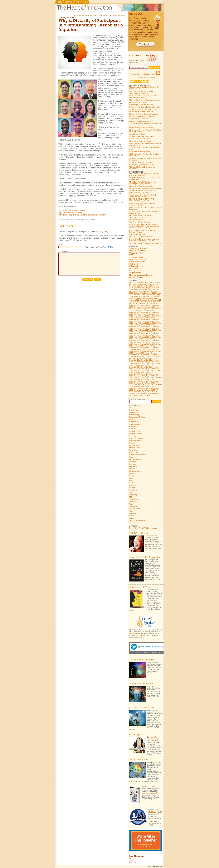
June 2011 (137, 371)
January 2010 (150, 379)
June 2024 (141, 282)
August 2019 (151, 314)
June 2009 (137, 385)
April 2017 (153, 330)
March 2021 (133, 304)
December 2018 (135, 319)
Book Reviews (134, 412)
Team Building (134, 499)
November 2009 (147, 381)
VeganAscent (135, 273)
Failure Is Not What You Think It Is (141, 112)
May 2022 (153, 295)
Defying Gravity (136, 277)
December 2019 (135, 312)
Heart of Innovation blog (152, 738)
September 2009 (139, 383)
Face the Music (135, 445)
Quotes (132, 483)
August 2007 (138, 395)
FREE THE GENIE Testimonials (140, 215)
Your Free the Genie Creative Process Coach (145, 243)
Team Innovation (138, 760)
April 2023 (145, 289)
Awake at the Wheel (149, 793)
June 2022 (145, 295)
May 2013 (150, 356)
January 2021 (154, 304)
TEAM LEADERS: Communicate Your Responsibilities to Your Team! (142, 192)
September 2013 (139, 356)
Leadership (133, 466)
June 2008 (137, 392)
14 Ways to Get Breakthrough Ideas (142, 136)
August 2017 (151, 328)
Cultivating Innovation (142, 708)
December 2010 (135, 374)
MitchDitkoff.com (139, 534)
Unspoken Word (136, 253)
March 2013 (133, 358)
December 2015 (135, 341)
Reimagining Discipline (137, 234)
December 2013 (135, 355)
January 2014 (150, 353)
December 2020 (135, 305)
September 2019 (139, 314)
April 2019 (153, 316)
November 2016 (147, 334)
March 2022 (138, 296)
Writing (132, 518)
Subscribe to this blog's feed (146, 74)
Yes (104, 247)
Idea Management (136, 459)
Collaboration (134, 422)
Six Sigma (133, 488)
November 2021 (151, 298)
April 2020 (153, 309)
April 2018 (153, 323)
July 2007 (147, 395)
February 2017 (139, 332)
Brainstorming (134, 415)
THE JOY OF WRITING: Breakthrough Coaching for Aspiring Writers (143, 183)
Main (100, 16)
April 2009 (153, 385)
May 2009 (145, 385)
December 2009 (135, 381)
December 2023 (135, 286)
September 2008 (139, 390)
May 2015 (145, 344)
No (111, 247)
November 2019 (147, 312)
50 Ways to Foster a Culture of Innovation (144, 114)
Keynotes (133, 464)
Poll (131, 478)
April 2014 (153, 351)
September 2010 (139, 376)
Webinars (133, 513)
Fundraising (133, 450)
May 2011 (145, 371)
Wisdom (132, 516)
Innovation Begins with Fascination (141, 128)
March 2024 (133, 284)
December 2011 (135, 367)
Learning (132, 469)
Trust (131, 504)
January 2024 (154, 284)
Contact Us (82, 2)
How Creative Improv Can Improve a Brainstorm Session (142, 231)
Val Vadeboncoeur (136, 509)
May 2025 (133, 282)
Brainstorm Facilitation (141, 684)
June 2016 (137, 337)
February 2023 (134, 291)
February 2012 (139, 365)
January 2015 (150, 346)
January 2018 (150, 325)
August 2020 (151, 307)
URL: (61, 244)
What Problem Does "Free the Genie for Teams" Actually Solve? (143, 196)
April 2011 (153, 371)
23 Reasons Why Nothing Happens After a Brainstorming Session (144, 97)
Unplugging (133, 506)
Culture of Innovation (137, 438)
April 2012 (153, 364)
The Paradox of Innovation (139, 93)
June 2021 (141, 302)
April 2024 (156, 282)
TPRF (131, 497)
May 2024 (149, 282)
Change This (135, 271)
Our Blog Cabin (138, 735)
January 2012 (150, 365)
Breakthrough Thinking (137, 417)
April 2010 (153, 378)
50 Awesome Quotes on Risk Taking (142, 165)
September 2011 (139, 369)
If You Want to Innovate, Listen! (140, 152)
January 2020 (150, 311)
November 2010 (147, 374)
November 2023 (147, 286)
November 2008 (147, 388)
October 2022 (138, 293)
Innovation (133, 462)
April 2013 (157, 356)
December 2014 (135, 348)
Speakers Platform (137, 262)
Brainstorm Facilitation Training (72, 210)
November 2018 (147, 319)
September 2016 (139, 335)
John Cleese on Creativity (138, 134)
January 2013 (154, 358)
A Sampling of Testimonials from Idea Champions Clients (142, 204)
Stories (132, 492)
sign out (104, 231)
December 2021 (139, 298)
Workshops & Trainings (142, 660)
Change (132, 419)
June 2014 (137, 351)
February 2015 (139, 346)
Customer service (135, 441)
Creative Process (135, 431)
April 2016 (153, 337)
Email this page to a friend (146, 78)
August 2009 (151, 383)
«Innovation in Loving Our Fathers (86, 16)
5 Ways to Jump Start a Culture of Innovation (145, 107)
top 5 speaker (134, 633)
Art (130, 408)
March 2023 (154, 289)
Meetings (133, 473)
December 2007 (145, 394)
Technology (133, 502)
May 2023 (137, 289)
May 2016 (145, 337)
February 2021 (144, 304)
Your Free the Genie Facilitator (140, 222)
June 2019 (137, 316)
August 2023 (151, 288)
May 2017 (145, 330)
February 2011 (139, 372)
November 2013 (147, 355)
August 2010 (151, 376)
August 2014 (151, 349)
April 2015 (153, 344)
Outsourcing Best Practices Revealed (142, 116)
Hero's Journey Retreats (138, 455)
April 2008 (153, 392)
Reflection (133, 485)
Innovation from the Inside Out (140, 102)
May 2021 (149, 302)
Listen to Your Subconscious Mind (141, 121)
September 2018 (139, 321)
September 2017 (139, 328)
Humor (132, 457)
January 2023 (145, 291)
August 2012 (151, 362)
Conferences (134, 426)
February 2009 (139, 386)
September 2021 (145, 300)
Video (131, 511)
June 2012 (137, 364)
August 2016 (151, 335)
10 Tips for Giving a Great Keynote (141, 162)
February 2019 (139, 318)
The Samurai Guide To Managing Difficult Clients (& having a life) (144, 175)
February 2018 (139, 325)
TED (131, 255)
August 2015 (151, 342)
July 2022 (137, 295)
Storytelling (133, 495)
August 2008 (151, 390)
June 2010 (137, 378)
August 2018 (151, 321)
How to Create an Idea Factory (140, 139)
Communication (135, 424)
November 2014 (147, 348)
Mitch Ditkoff (135, 528)
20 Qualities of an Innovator (139, 119)
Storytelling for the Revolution (145, 557)
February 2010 (139, 379)
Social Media (134, 490)
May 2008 (145, 392)
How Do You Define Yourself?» (114, 16)
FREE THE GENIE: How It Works (141, 237)
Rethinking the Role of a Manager (141, 105)
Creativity (133, 436)
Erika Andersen (136, 266)
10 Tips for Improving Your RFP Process (143, 109)
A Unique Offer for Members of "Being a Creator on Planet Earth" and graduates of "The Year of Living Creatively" (144, 226)
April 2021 (156, 302)
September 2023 (139, 288)
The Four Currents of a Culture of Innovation (145, 100)
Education (133, 443)
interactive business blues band (155, 812)
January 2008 (134, 394)
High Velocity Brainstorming (70, 213)
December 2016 (135, 334)
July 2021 (133, 302)
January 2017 (150, 332)
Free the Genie (135, 448)
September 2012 (139, 362)
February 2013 (144, 358)
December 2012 (135, 360)
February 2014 (139, 353)
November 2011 (147, 367)
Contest (132, 429)
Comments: (63, 251)
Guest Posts (134, 452)
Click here (149, 536)
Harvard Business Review (141, 275)
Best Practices (134, 410)
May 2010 (145, 378)
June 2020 (137, 309)
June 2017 (137, 330)
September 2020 (139, 307)
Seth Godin (134, 264)
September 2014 (139, 349)
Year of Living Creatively (138, 521)
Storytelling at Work (138, 248)
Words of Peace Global (139, 260)
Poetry (132, 476)
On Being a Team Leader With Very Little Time (145, 188)
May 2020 (145, 309)
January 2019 (150, 318)
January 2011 (150, 372)
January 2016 (150, 339)
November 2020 (147, 305)
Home (59, 2)
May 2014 (145, 351)
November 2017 (147, 326)
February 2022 (148, 296)
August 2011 (151, 369)
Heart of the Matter (138, 251)
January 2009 (150, 386)
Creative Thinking (135, 433)
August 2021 (156, 300)
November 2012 (147, 360)
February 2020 (139, 311)
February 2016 (139, 339)
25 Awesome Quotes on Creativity (141, 91)
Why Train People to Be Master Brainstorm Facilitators (82, 215)
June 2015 (137, 344)
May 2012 (145, 364)
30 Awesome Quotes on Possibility (141, 186)
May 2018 (145, 323)
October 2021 (134, 300)
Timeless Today (136, 257)
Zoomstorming (134, 523)
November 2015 (147, 341)
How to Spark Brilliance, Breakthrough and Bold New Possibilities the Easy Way (144, 240)
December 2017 (135, 326)
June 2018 (137, 323)
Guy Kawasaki (136, 268)
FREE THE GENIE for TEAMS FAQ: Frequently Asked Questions (142, 200)
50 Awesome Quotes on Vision (140, 141)
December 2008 (135, 388)
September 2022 (150, 293)
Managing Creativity (136, 471)
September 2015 (139, 342)
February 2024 (144, 284)
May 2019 (145, 316)
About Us (69, 2)
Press (131, 481)
